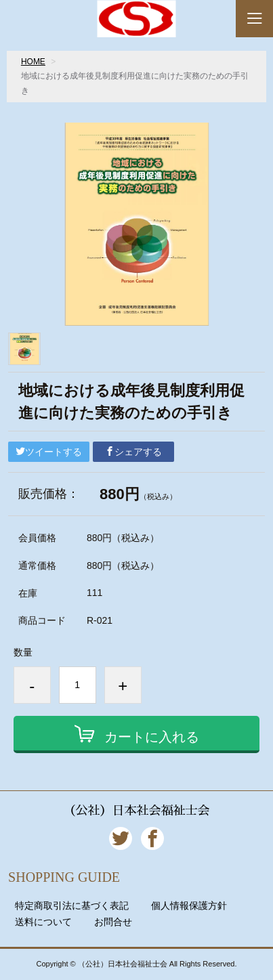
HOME (33, 62)
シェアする (133, 452)
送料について (43, 922)
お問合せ (113, 922)
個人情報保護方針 (189, 906)
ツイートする (49, 452)
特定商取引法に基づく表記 (72, 906)
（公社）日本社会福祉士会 (136, 811)
